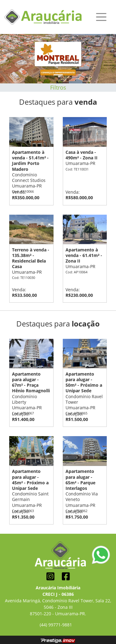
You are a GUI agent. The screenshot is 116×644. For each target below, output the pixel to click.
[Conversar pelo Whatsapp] (101, 554)
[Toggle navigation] (101, 17)
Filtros (58, 87)
